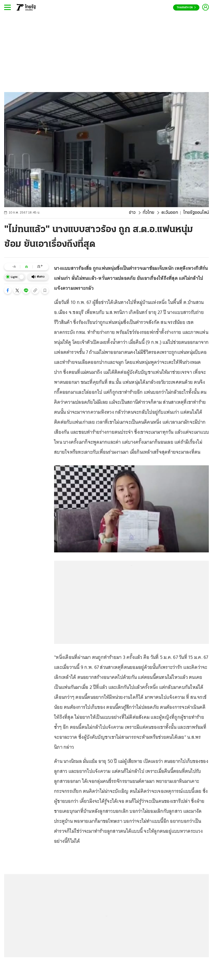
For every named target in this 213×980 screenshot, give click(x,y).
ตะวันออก (170, 213)
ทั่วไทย (149, 213)
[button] (8, 290)
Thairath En (186, 8)
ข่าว (132, 213)
